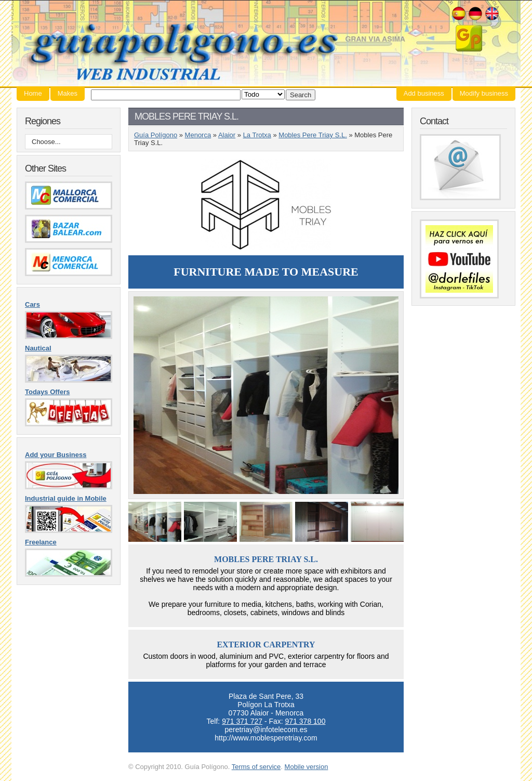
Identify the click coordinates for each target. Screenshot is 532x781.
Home (33, 93)
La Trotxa (257, 135)
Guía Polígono (266, 43)
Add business (424, 93)
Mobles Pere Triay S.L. (313, 135)
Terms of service (256, 767)
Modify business (484, 93)
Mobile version (307, 767)
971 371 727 (242, 721)
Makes (68, 93)
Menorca (198, 135)
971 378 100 (305, 721)
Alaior (227, 135)
